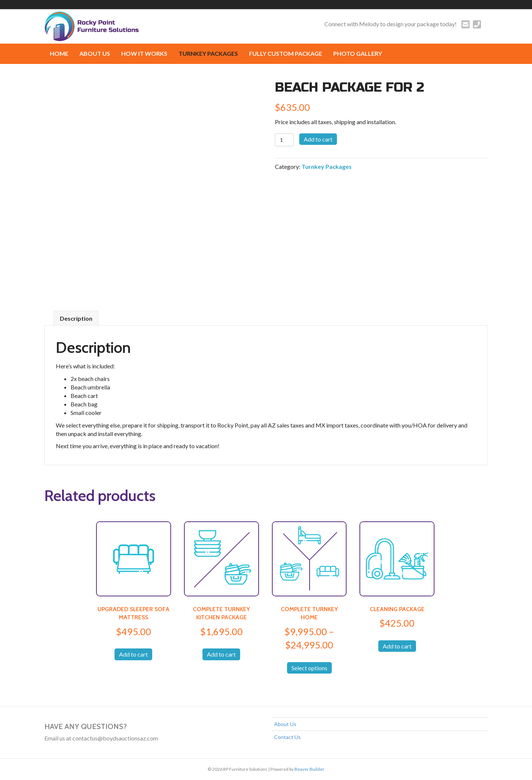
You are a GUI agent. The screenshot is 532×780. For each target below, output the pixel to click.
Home (59, 53)
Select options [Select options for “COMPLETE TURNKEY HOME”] (309, 668)
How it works (144, 53)
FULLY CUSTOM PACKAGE (286, 53)
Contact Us (287, 737)
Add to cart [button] (133, 654)
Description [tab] (76, 318)
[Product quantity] (284, 140)
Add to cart (318, 139)
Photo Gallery (358, 53)
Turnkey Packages (208, 53)
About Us (95, 53)
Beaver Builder (309, 769)
